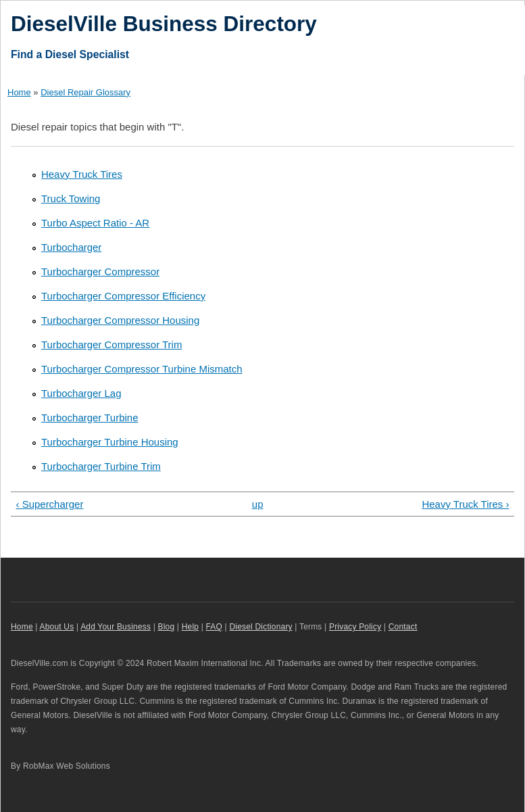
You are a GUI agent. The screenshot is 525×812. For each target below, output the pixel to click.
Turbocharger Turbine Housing (110, 442)
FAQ (215, 627)
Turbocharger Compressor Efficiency (123, 296)
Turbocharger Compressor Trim (111, 344)
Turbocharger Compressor (100, 271)
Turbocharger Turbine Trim (101, 466)
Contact (403, 627)
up (258, 504)
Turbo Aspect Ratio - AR (95, 223)
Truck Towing (71, 198)
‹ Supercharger (49, 504)
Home (19, 92)
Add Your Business (116, 627)
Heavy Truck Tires (82, 174)
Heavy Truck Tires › (465, 504)
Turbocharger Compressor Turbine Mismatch (142, 369)
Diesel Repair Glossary (85, 92)
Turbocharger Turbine (90, 417)
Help (190, 627)
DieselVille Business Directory (164, 24)
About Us (57, 627)
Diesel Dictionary (260, 627)
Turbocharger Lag (81, 393)
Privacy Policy (355, 627)
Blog (167, 627)
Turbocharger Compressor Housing (120, 320)
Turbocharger (71, 247)
